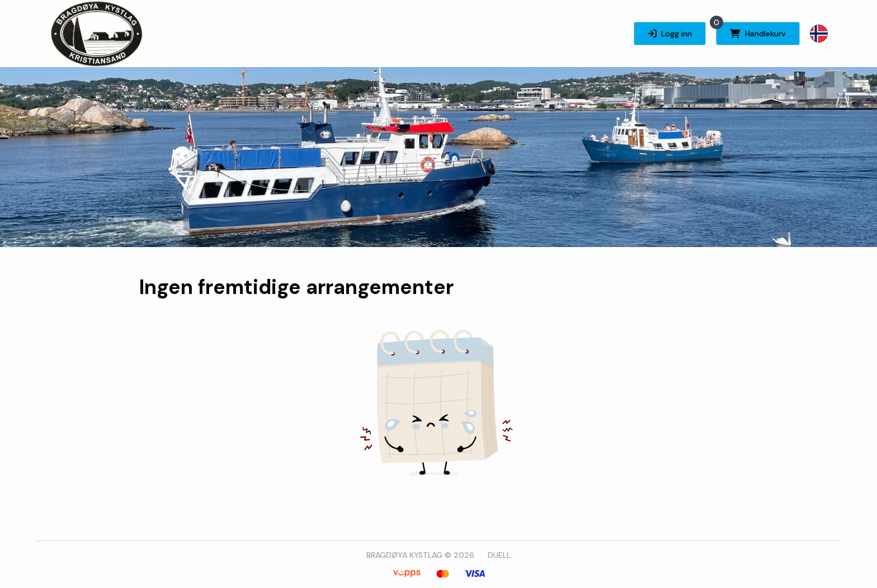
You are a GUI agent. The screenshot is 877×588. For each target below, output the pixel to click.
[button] (819, 34)
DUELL (499, 555)
